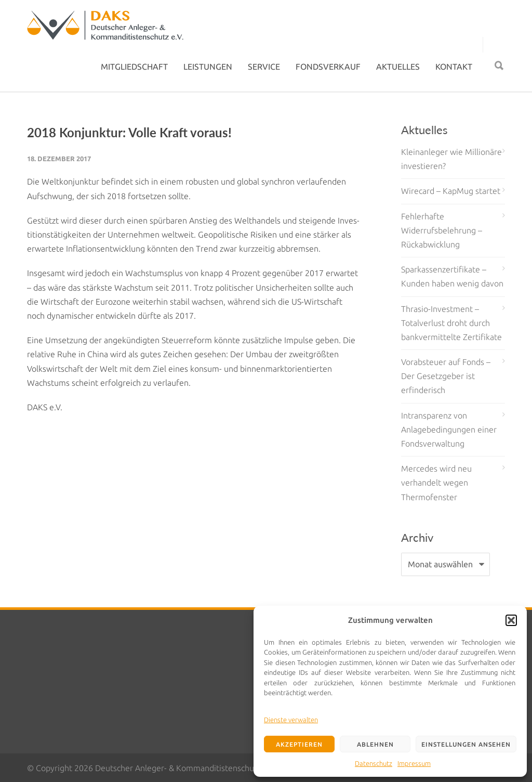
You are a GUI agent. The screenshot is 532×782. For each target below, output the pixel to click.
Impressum (414, 763)
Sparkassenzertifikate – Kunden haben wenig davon (452, 276)
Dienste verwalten (291, 720)
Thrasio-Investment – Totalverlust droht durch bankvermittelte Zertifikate (451, 323)
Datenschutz (374, 763)
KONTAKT (454, 67)
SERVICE (264, 67)
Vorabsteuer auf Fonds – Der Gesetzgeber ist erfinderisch (446, 376)
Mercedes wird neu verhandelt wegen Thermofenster (436, 483)
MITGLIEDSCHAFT (134, 67)
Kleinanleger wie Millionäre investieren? (451, 159)
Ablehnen (375, 744)
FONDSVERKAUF (328, 67)
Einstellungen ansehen (466, 744)
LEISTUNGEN (208, 67)
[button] (511, 620)
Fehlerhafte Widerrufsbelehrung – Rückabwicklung (442, 230)
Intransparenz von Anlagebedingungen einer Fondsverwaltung (449, 429)
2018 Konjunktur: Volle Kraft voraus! (129, 132)
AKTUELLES (398, 67)
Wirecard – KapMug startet (451, 191)
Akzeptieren (299, 744)
